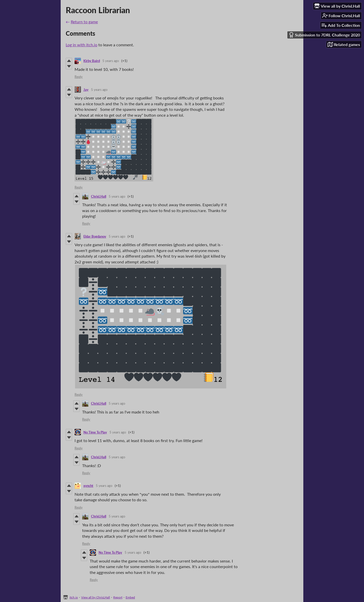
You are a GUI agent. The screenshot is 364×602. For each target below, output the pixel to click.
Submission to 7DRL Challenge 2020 (324, 35)
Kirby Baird (92, 61)
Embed (130, 597)
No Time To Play (95, 432)
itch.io (74, 597)
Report (118, 597)
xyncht (88, 486)
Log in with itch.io (82, 45)
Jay (86, 90)
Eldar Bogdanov (95, 236)
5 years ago (111, 61)
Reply (79, 77)
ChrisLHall (99, 196)
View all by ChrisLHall (96, 597)
